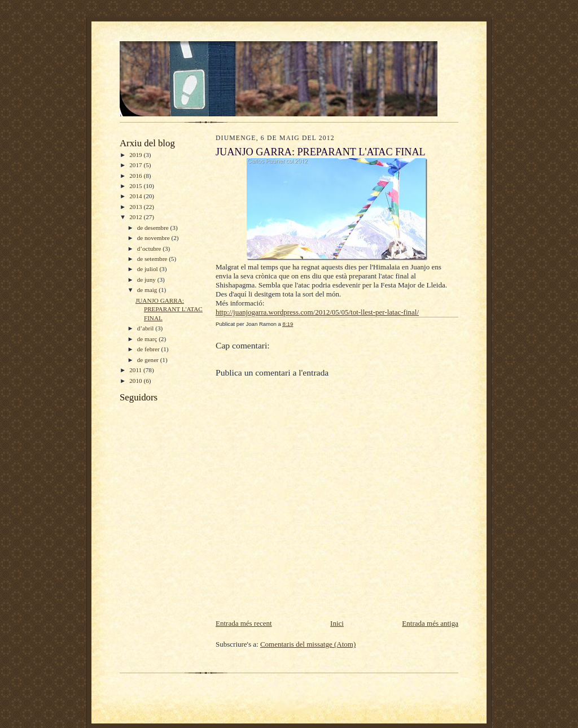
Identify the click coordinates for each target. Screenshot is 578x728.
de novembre (154, 238)
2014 (136, 196)
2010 (136, 381)
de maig (148, 290)
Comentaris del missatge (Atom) (308, 644)
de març (148, 339)
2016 (136, 176)
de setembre (153, 259)
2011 (136, 370)
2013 (136, 207)
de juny (147, 280)
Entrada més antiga (430, 623)
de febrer (149, 349)
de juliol (148, 269)
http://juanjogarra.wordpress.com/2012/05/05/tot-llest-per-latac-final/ (317, 312)
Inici (337, 623)
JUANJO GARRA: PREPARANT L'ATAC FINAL (169, 309)
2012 (136, 217)
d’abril (146, 328)
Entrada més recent (244, 623)
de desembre (154, 228)
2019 (136, 155)
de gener (149, 360)
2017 (136, 165)
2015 (136, 186)
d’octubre (150, 249)
